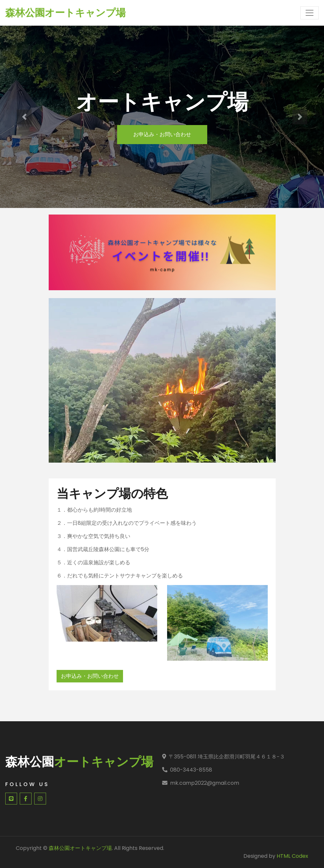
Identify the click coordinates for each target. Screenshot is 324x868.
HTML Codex (292, 856)
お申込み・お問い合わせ (162, 134)
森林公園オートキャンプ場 (80, 848)
